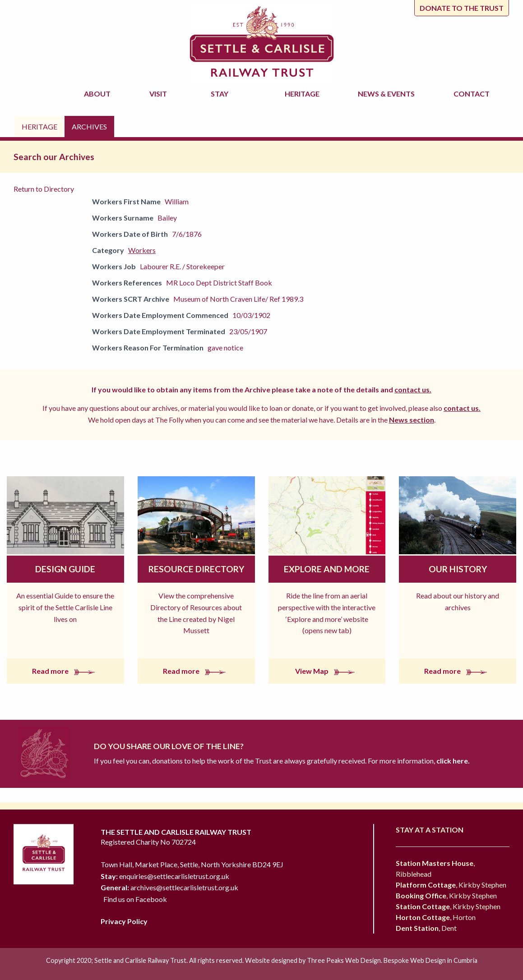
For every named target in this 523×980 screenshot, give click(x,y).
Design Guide (65, 569)
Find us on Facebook (135, 899)
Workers (142, 250)
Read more (65, 671)
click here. (452, 761)
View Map (327, 671)
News (388, 94)
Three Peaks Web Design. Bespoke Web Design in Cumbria (392, 960)
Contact (472, 94)
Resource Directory (196, 569)
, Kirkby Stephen (451, 885)
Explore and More (327, 569)
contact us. (413, 389)
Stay (221, 94)
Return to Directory (44, 189)
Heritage (303, 94)
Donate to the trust (462, 8)
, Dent (426, 928)
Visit (160, 94)
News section (412, 420)
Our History (458, 569)
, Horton (436, 917)
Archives (89, 127)
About (99, 94)
